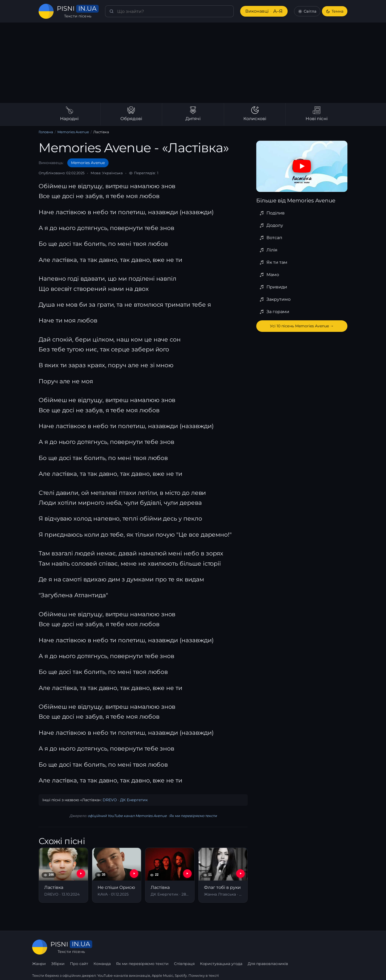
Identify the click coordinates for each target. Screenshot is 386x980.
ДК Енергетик (131, 800)
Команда (169, 947)
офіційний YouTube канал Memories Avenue (127, 816)
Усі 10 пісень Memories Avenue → (302, 326)
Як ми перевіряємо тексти (190, 816)
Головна (46, 132)
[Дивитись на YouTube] (302, 166)
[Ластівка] (63, 875)
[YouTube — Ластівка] (81, 874)
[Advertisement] (193, 63)
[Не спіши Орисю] (117, 875)
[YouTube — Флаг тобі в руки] (240, 874)
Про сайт (145, 947)
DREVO (108, 800)
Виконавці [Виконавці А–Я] (263, 11)
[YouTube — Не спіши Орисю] (134, 874)
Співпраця (250, 947)
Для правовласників (334, 947)
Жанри (105, 947)
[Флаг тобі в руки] (223, 875)
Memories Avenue (72, 132)
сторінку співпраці (96, 969)
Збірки (124, 947)
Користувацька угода (287, 947)
